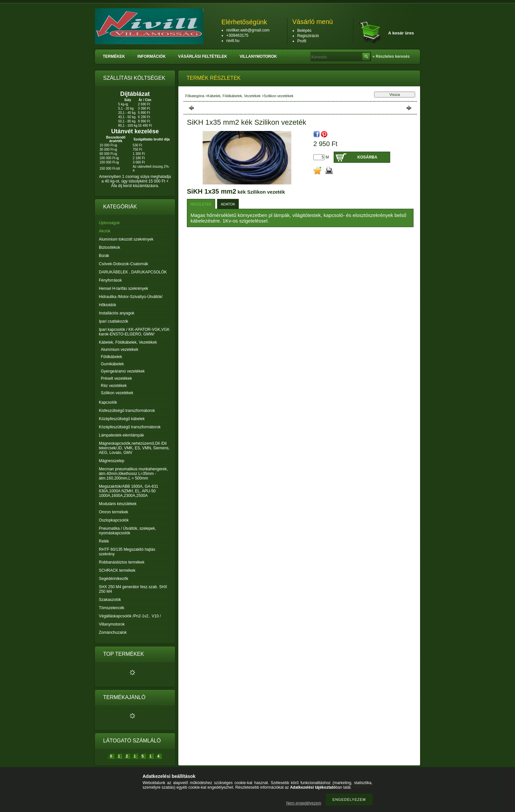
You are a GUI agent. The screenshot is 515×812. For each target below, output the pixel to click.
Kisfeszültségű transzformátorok (127, 411)
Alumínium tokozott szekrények (126, 239)
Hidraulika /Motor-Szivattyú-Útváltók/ (131, 297)
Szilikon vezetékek (117, 393)
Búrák (104, 256)
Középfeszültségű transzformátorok (130, 427)
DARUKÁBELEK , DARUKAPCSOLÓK (133, 272)
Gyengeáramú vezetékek (123, 371)
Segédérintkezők (113, 579)
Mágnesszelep (112, 461)
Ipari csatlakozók (113, 321)
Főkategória (195, 96)
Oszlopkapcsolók (114, 520)
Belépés (304, 31)
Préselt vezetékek (116, 378)
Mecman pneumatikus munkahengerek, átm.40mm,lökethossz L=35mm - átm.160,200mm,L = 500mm (133, 474)
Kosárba (367, 157)
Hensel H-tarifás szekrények (123, 288)
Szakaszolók (110, 600)
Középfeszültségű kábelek (122, 419)
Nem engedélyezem (304, 803)
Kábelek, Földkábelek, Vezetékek (234, 96)
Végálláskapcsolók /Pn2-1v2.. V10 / (130, 616)
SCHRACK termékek (117, 570)
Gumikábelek (112, 364)
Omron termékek (113, 512)
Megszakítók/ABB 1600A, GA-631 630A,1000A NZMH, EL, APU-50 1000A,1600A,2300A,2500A (129, 491)
